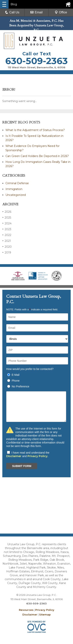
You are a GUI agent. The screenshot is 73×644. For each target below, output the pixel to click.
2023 (7, 229)
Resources (26, 610)
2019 (7, 252)
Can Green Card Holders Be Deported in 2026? (37, 156)
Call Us (12, 12)
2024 (7, 223)
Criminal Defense (17, 183)
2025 (7, 217)
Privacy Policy (37, 456)
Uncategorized (16, 195)
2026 (7, 212)
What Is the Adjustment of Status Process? (35, 130)
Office (61, 12)
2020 (7, 247)
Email (36, 12)
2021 (7, 241)
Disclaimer (14, 456)
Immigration (14, 189)
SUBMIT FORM (22, 466)
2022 (7, 235)
